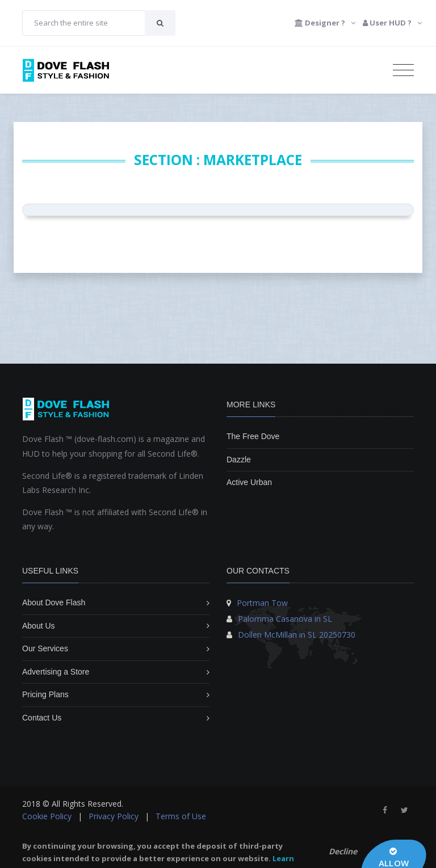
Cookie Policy (47, 816)
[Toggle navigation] (403, 70)
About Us (39, 626)
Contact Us (42, 718)
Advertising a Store (56, 672)
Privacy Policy (114, 816)
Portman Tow (262, 603)
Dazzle (239, 460)
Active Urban (249, 482)
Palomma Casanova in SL (285, 619)
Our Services (45, 648)
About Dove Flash (54, 602)
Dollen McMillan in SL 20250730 (297, 635)
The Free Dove (253, 436)
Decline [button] (343, 851)
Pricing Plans (45, 694)
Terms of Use (181, 816)
